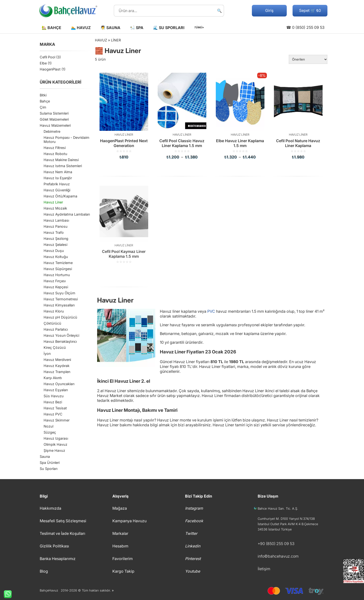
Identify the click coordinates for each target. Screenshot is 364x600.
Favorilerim (123, 559)
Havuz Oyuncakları (59, 384)
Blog (44, 571)
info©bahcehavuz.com (278, 556)
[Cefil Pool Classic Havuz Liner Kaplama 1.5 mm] (182, 116)
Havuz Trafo (54, 232)
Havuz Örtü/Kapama (60, 196)
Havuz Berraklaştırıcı (60, 341)
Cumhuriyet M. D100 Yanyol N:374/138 (286, 519)
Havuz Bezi (53, 402)
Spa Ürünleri (50, 463)
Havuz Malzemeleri (55, 125)
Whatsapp (6, 594)
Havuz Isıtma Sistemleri (63, 166)
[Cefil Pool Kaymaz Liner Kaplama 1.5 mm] (124, 224)
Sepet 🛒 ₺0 (310, 10)
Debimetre (52, 131)
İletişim (264, 569)
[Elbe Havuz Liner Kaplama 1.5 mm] (240, 116)
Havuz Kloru (54, 311)
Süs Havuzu (54, 396)
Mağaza (120, 508)
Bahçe (45, 101)
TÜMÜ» (199, 27)
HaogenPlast (50, 69)
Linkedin (193, 546)
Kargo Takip (123, 571)
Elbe (43, 63)
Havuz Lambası (56, 220)
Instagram (194, 508)
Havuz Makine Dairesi (61, 160)
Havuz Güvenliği (57, 190)
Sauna (45, 456)
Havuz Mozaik (55, 208)
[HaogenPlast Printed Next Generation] (124, 116)
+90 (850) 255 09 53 (276, 544)
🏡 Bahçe (51, 28)
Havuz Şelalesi (55, 245)
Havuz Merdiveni (57, 360)
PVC (211, 311)
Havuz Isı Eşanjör (58, 178)
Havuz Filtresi (55, 148)
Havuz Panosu (56, 226)
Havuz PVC (53, 414)
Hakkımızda (50, 508)
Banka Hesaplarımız (58, 559)
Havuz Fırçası (55, 281)
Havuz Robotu (55, 154)
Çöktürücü (52, 323)
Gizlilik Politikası (54, 546)
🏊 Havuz (81, 28)
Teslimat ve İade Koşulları (62, 533)
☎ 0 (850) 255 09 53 (305, 27)
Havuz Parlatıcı (56, 329)
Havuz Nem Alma (58, 172)
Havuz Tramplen (57, 372)
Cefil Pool (47, 57)
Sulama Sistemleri (54, 113)
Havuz (101, 40)
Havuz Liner (53, 202)
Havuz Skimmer (57, 420)
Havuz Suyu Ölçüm (59, 293)
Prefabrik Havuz (57, 184)
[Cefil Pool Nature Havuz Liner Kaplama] (298, 116)
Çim (43, 107)
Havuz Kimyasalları (59, 305)
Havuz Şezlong (56, 238)
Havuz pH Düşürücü (60, 317)
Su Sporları (49, 469)
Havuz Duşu (54, 251)
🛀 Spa (137, 28)
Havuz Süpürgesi (58, 269)
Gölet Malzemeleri (54, 119)
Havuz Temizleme (58, 263)
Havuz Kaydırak (57, 366)
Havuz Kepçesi (56, 287)
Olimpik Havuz (55, 444)
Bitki (43, 95)
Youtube (193, 571)
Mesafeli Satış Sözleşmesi (63, 521)
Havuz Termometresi (61, 299)
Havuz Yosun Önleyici (61, 335)
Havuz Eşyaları (56, 390)
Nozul (48, 426)
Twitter (191, 533)
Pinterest (193, 559)
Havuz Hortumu (57, 275)
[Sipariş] (308, 59)
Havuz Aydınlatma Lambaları (67, 214)
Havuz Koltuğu (56, 257)
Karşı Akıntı (53, 378)
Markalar (120, 533)
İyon (47, 354)
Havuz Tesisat (55, 408)
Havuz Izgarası (56, 438)
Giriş (269, 10)
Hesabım (120, 546)
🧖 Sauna (110, 28)
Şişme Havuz (54, 450)
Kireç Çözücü (55, 347)
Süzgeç (50, 432)
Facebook (194, 521)
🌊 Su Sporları (169, 28)
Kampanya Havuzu (129, 521)
